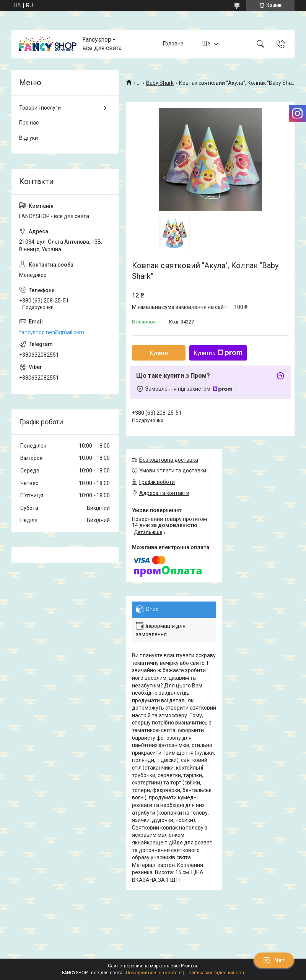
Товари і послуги (40, 108)
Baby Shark (160, 83)
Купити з (218, 353)
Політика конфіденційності (215, 973)
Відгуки (28, 138)
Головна (173, 44)
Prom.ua (190, 966)
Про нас (29, 123)
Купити (159, 353)
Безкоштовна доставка (169, 460)
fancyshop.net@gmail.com (52, 332)
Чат (274, 960)
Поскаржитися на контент (154, 973)
